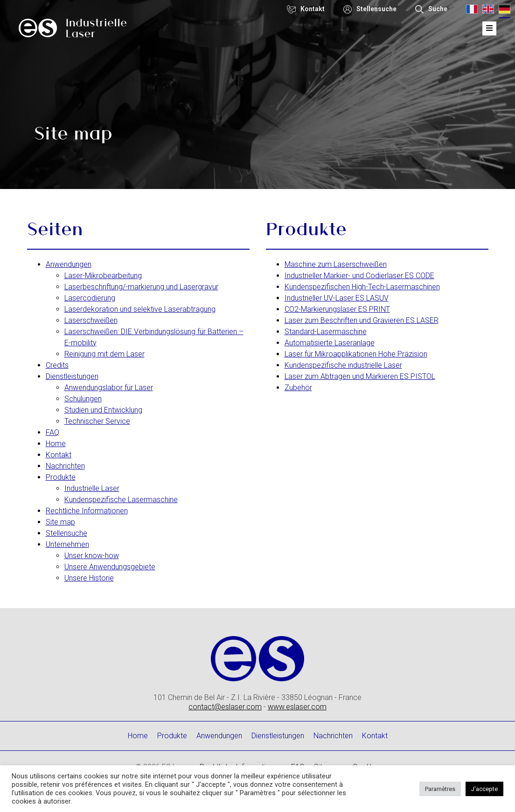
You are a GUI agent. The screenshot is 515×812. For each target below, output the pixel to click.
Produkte (61, 477)
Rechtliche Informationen (87, 511)
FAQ (52, 432)
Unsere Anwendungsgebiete (110, 567)
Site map (60, 522)
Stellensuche (66, 533)
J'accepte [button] (484, 789)
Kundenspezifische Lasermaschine (121, 500)
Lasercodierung (90, 298)
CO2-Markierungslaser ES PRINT (337, 309)
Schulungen (83, 399)
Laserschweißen (91, 320)
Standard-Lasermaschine (326, 332)
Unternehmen (67, 544)
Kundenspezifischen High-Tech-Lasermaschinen (362, 287)
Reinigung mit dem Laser (104, 354)
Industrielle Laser (92, 488)
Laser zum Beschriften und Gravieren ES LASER (362, 320)
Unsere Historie (89, 578)
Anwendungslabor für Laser (109, 388)
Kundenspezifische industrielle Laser (343, 365)
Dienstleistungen (72, 376)
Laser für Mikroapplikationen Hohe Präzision (356, 354)
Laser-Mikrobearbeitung (103, 276)
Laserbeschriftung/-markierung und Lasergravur (141, 287)
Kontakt (59, 455)
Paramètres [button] (440, 789)
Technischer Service (97, 421)
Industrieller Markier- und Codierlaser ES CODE (359, 276)
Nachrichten (65, 466)
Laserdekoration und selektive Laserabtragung (140, 309)
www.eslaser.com (297, 707)
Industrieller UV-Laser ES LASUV (337, 298)
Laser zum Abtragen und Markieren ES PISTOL (360, 376)
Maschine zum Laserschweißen (336, 264)
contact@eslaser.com (225, 707)
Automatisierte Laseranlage (330, 343)
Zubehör (298, 388)
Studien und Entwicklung (103, 410)
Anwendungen (69, 264)
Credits (57, 365)
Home (56, 444)
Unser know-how (92, 556)
